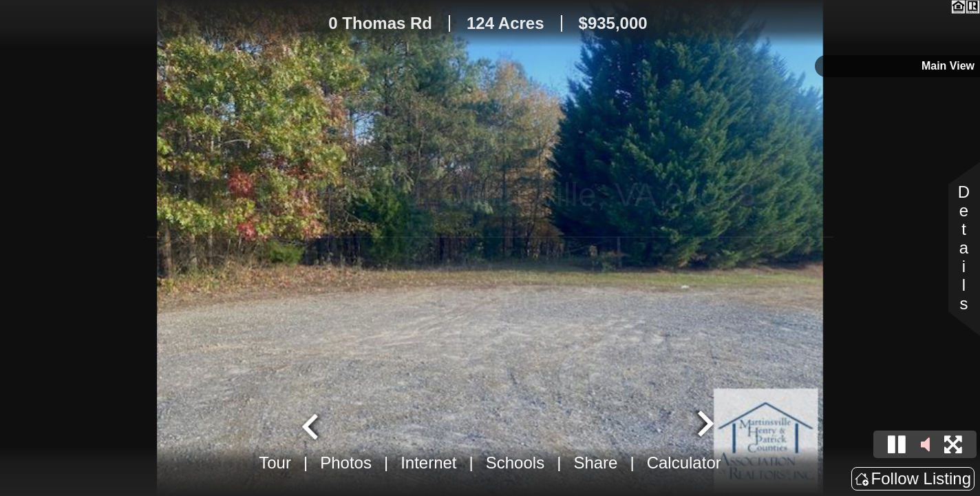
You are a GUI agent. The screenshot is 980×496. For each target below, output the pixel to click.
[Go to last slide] (312, 425)
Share (595, 463)
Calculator (684, 463)
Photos (346, 463)
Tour (275, 463)
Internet (428, 463)
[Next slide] (704, 425)
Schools (515, 463)
